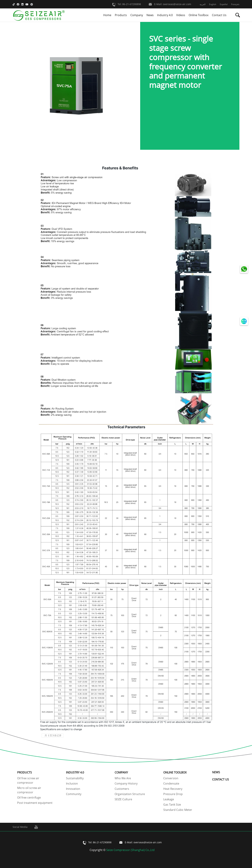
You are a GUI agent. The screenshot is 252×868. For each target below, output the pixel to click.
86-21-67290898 (132, 4)
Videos (181, 15)
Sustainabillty (75, 778)
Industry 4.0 (165, 15)
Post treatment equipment (35, 803)
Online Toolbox (199, 15)
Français (235, 4)
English (213, 4)
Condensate (171, 783)
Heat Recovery (173, 789)
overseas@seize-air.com (177, 4)
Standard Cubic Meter (178, 810)
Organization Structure (130, 794)
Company (137, 15)
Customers (122, 789)
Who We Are (123, 778)
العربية (203, 4)
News (150, 15)
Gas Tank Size (172, 805)
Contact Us (219, 15)
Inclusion (72, 783)
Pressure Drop (173, 794)
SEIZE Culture (123, 799)
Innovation (73, 789)
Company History (126, 783)
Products (121, 15)
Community (74, 794)
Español (224, 4)
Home (107, 15)
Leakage (169, 799)
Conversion (171, 778)
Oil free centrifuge (29, 798)
